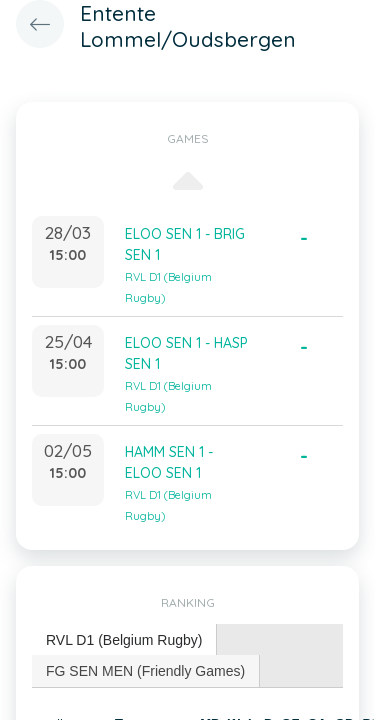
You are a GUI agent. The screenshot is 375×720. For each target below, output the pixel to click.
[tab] (124, 640)
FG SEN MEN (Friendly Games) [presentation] (145, 671)
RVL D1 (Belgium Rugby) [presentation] (124, 640)
